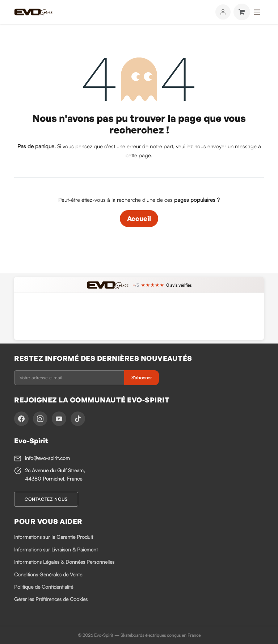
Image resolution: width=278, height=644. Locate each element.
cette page (138, 155)
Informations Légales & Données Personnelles (64, 562)
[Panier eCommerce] (242, 12)
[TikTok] (78, 419)
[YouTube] (59, 419)
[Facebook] (21, 419)
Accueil (139, 218)
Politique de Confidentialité (44, 587)
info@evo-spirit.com (47, 458)
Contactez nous (46, 499)
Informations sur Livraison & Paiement (56, 549)
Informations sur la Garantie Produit (54, 537)
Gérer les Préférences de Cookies (51, 599)
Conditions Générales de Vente (48, 574)
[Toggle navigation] (257, 12)
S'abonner (142, 378)
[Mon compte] (223, 12)
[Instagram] (40, 419)
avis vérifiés (179, 285)
